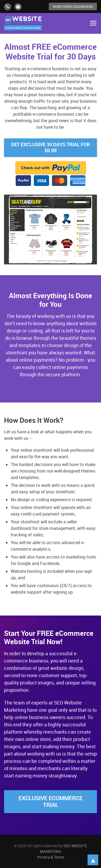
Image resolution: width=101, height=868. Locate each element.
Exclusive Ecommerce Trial (51, 801)
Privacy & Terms (51, 857)
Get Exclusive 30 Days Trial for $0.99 (50, 147)
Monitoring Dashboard (73, 6)
